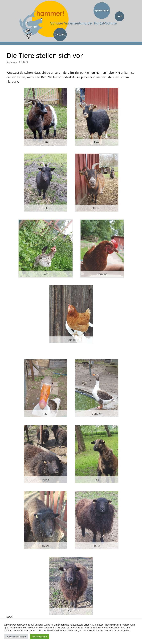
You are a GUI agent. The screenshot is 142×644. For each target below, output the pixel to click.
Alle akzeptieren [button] (40, 637)
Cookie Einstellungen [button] (16, 637)
